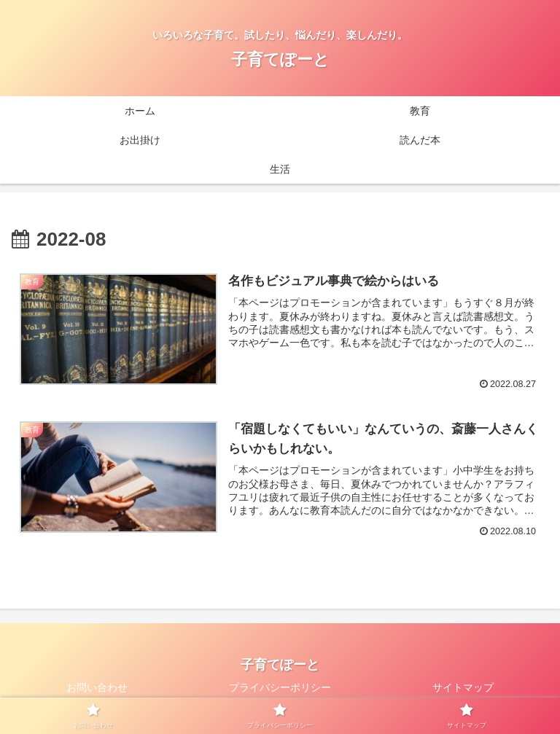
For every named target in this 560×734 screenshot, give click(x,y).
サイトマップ (463, 687)
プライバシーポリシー (280, 687)
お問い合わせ (97, 687)
